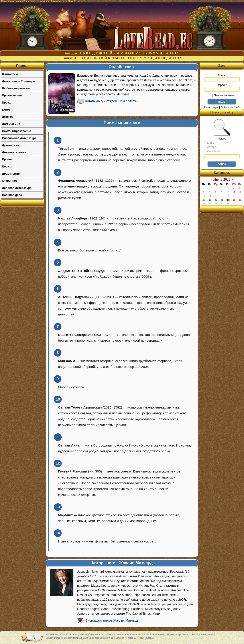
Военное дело (12, 195)
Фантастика (10, 74)
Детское (8, 117)
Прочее (7, 159)
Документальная (14, 152)
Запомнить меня (222, 95)
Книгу (209, 143)
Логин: (222, 78)
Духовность (11, 145)
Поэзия (7, 166)
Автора (210, 147)
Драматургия (11, 174)
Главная (22, 66)
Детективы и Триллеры (19, 81)
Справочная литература (19, 138)
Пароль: (222, 88)
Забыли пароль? (230, 107)
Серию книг (213, 151)
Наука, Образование (16, 131)
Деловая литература (17, 188)
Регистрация (211, 107)
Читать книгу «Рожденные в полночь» (112, 101)
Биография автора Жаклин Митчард (112, 620)
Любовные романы (16, 88)
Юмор (6, 110)
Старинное (10, 181)
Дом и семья (11, 124)
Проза (6, 103)
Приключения (12, 95)
